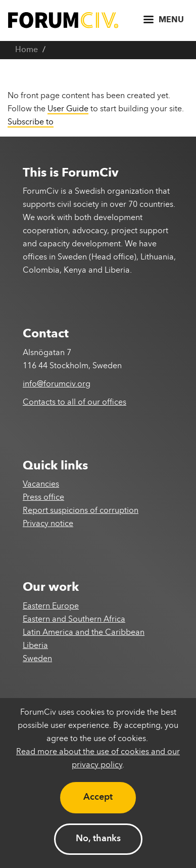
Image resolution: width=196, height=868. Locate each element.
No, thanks (98, 839)
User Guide (68, 109)
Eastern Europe (51, 606)
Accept (98, 797)
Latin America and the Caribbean (84, 633)
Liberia (35, 646)
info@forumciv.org (57, 384)
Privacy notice (48, 524)
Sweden (37, 659)
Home (27, 50)
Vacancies (41, 485)
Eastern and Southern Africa (74, 620)
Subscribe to (31, 122)
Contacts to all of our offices (75, 403)
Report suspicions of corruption (81, 511)
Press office (43, 498)
